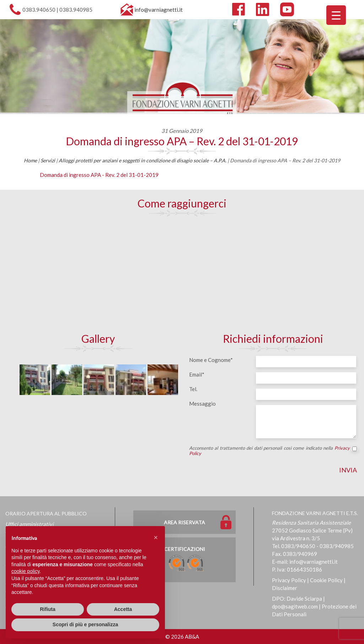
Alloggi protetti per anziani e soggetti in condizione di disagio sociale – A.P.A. (143, 160)
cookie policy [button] (25, 571)
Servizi (48, 160)
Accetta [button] (123, 609)
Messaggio (202, 404)
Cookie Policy (326, 580)
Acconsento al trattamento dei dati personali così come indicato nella (273, 451)
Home (30, 160)
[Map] (182, 274)
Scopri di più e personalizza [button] (85, 624)
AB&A (192, 637)
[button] (156, 537)
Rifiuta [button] (48, 609)
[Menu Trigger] (336, 15)
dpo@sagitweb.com (295, 606)
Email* (197, 374)
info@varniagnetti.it (159, 10)
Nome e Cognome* (211, 360)
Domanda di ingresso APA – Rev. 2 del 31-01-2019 (182, 141)
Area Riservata (184, 522)
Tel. (193, 389)
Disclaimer (285, 588)
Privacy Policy (289, 580)
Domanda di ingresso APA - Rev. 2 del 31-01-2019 (99, 175)
